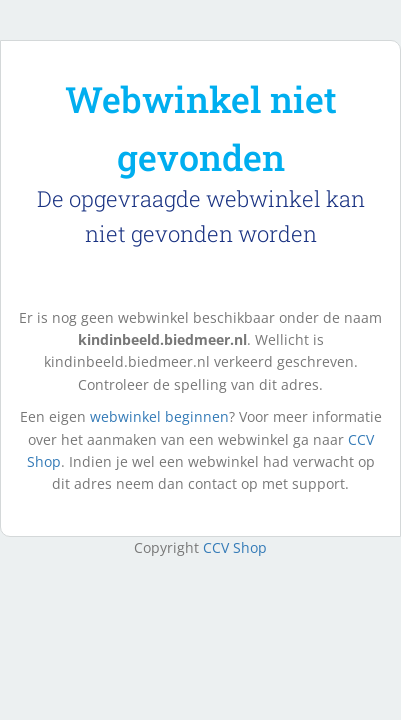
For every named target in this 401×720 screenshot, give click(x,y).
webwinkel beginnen (159, 416)
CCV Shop (235, 547)
